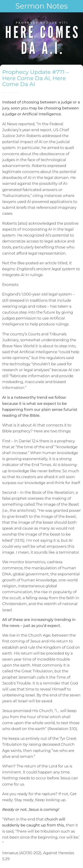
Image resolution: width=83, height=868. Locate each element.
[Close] (6, 6)
